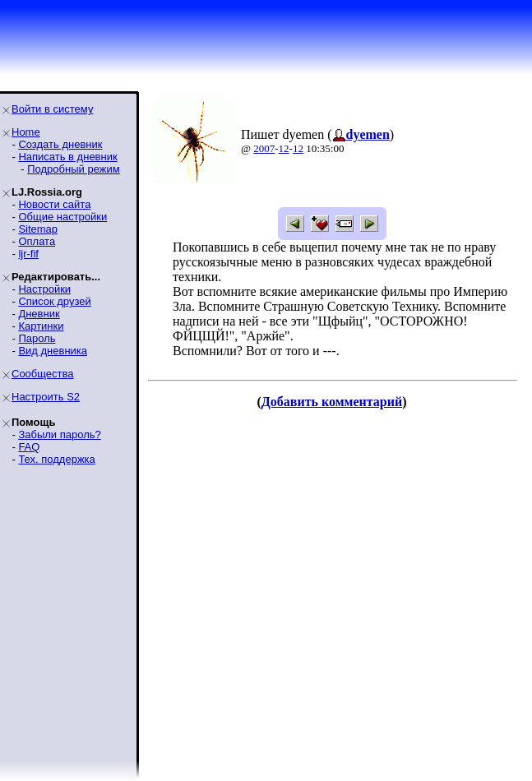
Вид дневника (53, 351)
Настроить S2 (46, 397)
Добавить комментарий (332, 402)
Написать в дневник (67, 157)
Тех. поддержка (56, 459)
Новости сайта (54, 204)
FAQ (29, 447)
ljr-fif (28, 254)
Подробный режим (73, 169)
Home (26, 132)
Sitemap (38, 229)
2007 (264, 148)
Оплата (37, 241)
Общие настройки (62, 217)
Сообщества (43, 374)
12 (284, 148)
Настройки (44, 289)
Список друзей (54, 301)
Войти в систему (52, 109)
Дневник (39, 314)
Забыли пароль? (59, 434)
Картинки (41, 326)
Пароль (37, 338)
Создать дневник (60, 144)
